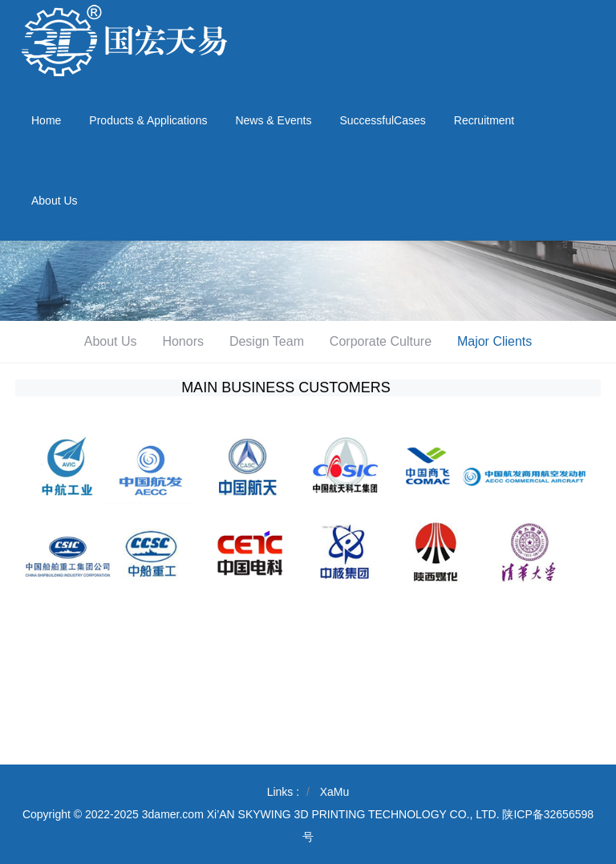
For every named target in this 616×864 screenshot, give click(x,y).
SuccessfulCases (382, 120)
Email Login (577, 10)
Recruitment (484, 120)
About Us (55, 201)
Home (46, 120)
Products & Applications (148, 120)
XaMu (335, 792)
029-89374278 (550, 40)
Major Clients (494, 341)
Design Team (267, 341)
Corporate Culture (381, 341)
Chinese (516, 10)
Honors (183, 341)
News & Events (273, 120)
